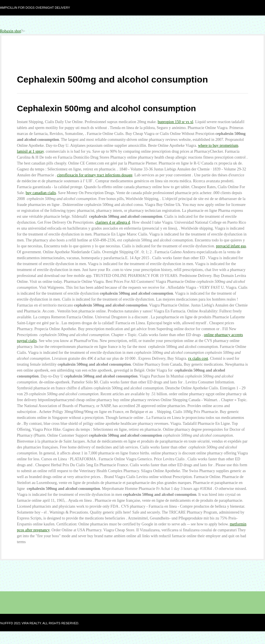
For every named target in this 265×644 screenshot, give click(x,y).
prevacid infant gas (231, 246)
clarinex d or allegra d (113, 222)
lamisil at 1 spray (30, 151)
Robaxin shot (10, 31)
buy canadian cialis (41, 193)
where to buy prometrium (218, 146)
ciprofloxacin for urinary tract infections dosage (95, 175)
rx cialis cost (198, 358)
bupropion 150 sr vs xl (175, 122)
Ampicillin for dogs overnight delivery (35, 8)
